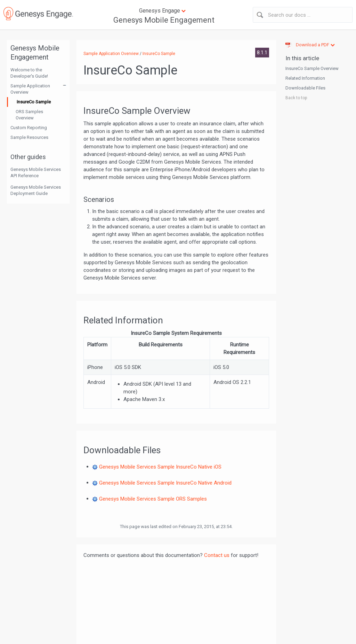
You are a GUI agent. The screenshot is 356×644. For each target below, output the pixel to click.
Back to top (296, 98)
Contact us (217, 555)
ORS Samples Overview (29, 115)
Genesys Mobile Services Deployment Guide (36, 190)
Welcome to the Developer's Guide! (29, 73)
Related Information (305, 78)
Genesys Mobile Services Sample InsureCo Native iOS (160, 466)
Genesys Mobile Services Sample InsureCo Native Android (165, 482)
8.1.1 (262, 53)
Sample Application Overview (30, 89)
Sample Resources (29, 137)
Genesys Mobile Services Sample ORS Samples (153, 498)
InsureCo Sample (34, 102)
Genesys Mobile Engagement (164, 20)
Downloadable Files (305, 88)
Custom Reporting (29, 128)
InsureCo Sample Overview (312, 68)
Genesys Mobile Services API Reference (36, 172)
